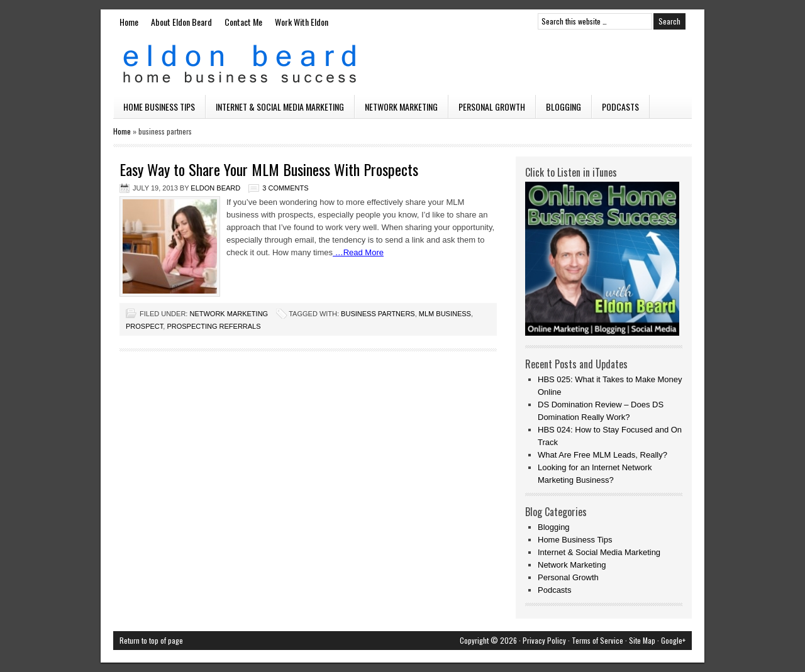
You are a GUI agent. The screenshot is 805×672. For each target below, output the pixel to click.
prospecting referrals (214, 326)
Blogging (563, 107)
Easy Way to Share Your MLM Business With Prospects (269, 169)
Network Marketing (401, 107)
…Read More (358, 252)
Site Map (642, 640)
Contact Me (243, 22)
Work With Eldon (302, 22)
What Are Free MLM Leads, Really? (602, 455)
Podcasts (620, 107)
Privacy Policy (544, 640)
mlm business (445, 314)
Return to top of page (151, 640)
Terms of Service (597, 640)
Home (129, 22)
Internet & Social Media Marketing (280, 107)
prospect (144, 326)
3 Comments (285, 188)
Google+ (673, 640)
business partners (378, 314)
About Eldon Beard (181, 22)
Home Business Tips (159, 107)
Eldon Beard (402, 64)
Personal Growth (492, 107)
